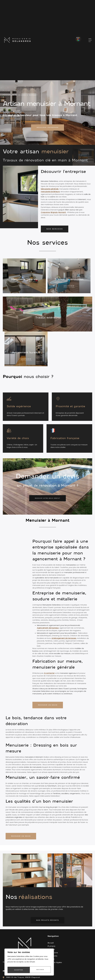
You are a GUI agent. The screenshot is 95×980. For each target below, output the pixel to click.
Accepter (40, 970)
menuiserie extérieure (50, 192)
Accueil (51, 944)
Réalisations (53, 953)
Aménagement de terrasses (64, 639)
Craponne (45, 213)
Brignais (54, 213)
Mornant (62, 213)
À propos (51, 947)
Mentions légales (55, 963)
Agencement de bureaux (48, 629)
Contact (51, 960)
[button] (90, 40)
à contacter (49, 674)
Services (51, 950)
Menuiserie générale (50, 189)
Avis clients (52, 957)
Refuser (18, 970)
